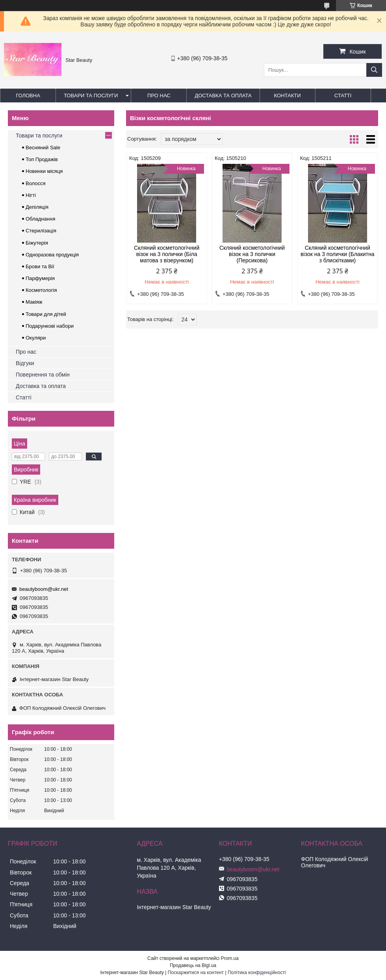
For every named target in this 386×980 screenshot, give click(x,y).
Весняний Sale (43, 148)
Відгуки (25, 363)
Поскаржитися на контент (196, 973)
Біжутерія (37, 243)
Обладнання (40, 219)
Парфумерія (40, 278)
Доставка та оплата (223, 96)
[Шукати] (374, 70)
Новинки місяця (44, 171)
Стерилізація (41, 231)
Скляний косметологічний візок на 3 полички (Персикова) (252, 254)
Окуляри (36, 338)
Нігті (31, 195)
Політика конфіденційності (257, 973)
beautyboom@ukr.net (44, 589)
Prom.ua (230, 958)
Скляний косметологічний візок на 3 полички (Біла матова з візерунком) (167, 254)
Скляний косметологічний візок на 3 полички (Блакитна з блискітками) (337, 254)
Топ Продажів (42, 159)
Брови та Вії (40, 266)
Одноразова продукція (52, 255)
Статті (343, 96)
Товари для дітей (46, 314)
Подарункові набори (50, 326)
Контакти (288, 96)
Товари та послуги (91, 96)
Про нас (159, 96)
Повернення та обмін (43, 375)
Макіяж (34, 302)
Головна (28, 96)
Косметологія (41, 290)
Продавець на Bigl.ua (193, 965)
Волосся (36, 183)
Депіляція (37, 207)
